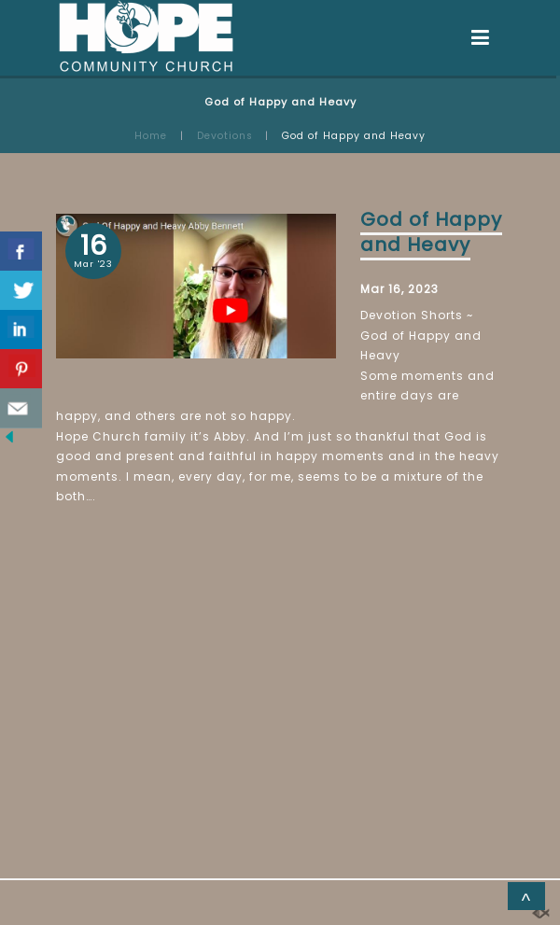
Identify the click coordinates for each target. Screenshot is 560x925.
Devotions (225, 136)
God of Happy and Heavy (431, 232)
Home (151, 136)
